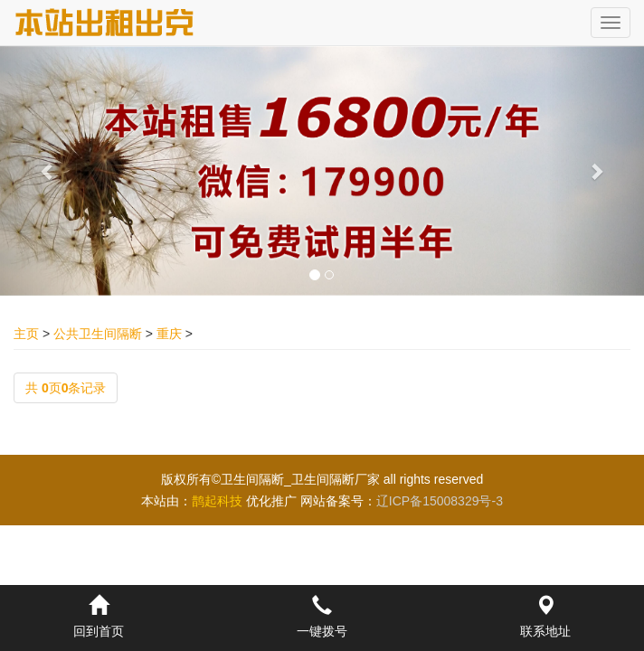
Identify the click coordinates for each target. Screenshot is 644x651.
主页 (26, 334)
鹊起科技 (217, 501)
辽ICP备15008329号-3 (440, 501)
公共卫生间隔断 (98, 334)
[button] (48, 171)
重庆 (169, 334)
